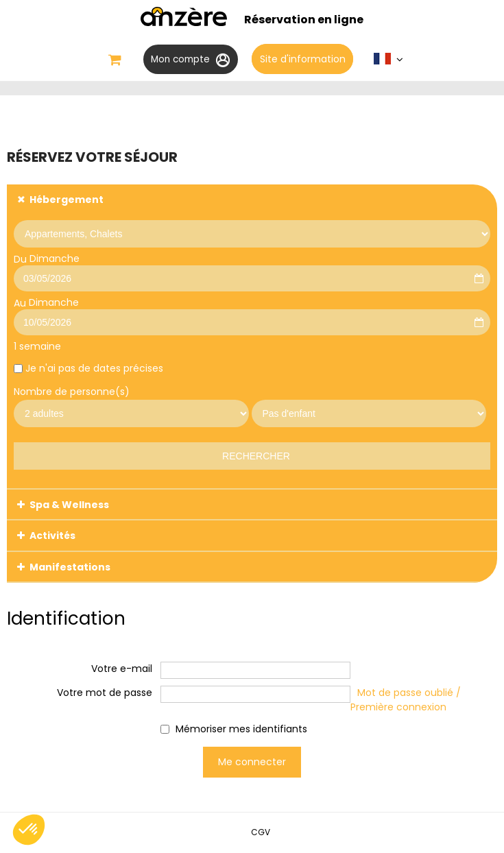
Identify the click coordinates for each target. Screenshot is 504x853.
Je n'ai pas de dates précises (94, 370)
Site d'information (305, 60)
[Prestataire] (252, 235)
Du (20, 260)
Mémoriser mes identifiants (241, 730)
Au (20, 304)
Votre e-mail (122, 669)
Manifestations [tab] (70, 568)
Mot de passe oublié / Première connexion (406, 700)
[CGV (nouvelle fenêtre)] (261, 833)
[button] (112, 60)
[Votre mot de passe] (255, 695)
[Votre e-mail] (255, 671)
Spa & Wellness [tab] (69, 506)
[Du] (252, 279)
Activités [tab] (52, 537)
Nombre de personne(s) (72, 392)
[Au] (252, 324)
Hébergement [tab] (67, 201)
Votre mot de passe (105, 693)
